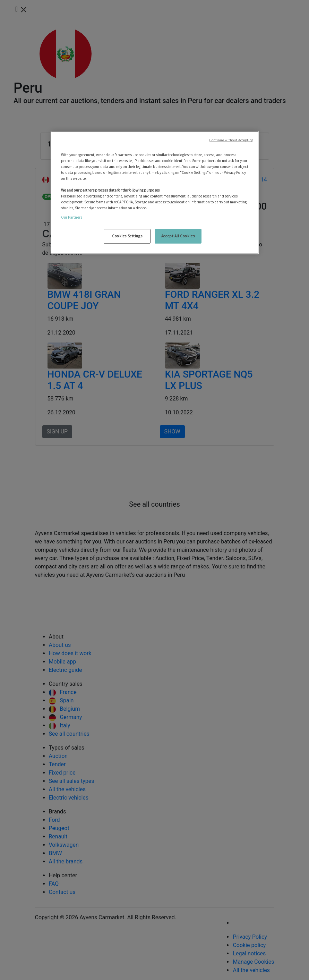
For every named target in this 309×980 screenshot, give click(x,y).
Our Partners (72, 217)
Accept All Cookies (178, 236)
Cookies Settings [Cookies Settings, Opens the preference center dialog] (127, 236)
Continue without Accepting (231, 140)
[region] (155, 193)
